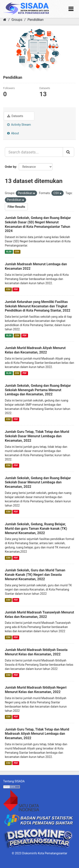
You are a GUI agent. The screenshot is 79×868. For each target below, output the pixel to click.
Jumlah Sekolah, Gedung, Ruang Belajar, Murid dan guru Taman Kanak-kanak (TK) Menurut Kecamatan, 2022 (36, 529)
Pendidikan (35, 20)
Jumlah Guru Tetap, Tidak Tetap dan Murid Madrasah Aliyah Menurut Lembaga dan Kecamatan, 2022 (37, 734)
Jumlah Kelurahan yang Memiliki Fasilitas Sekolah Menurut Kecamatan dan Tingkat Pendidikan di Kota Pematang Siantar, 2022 (38, 306)
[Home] (5, 20)
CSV (17, 252)
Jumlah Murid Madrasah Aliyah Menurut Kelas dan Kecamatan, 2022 (35, 350)
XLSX (9, 252)
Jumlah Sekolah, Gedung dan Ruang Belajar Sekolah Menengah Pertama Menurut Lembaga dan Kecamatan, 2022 (38, 390)
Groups (17, 20)
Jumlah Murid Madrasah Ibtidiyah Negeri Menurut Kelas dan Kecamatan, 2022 (36, 690)
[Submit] (68, 152)
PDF (16, 289)
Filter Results (16, 207)
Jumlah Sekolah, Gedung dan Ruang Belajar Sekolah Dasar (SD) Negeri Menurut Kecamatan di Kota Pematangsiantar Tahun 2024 (38, 224)
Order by (11, 167)
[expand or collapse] (71, 9)
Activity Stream (19, 125)
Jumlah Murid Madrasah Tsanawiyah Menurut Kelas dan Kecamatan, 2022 (39, 615)
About (13, 133)
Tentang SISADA (14, 781)
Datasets (15, 116)
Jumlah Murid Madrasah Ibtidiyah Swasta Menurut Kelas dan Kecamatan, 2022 (36, 652)
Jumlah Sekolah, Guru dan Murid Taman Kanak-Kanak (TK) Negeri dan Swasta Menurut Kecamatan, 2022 (35, 575)
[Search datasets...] (34, 152)
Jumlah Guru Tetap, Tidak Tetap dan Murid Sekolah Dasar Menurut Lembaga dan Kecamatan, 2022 (37, 436)
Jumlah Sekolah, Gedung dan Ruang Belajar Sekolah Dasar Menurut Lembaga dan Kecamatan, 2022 (38, 482)
